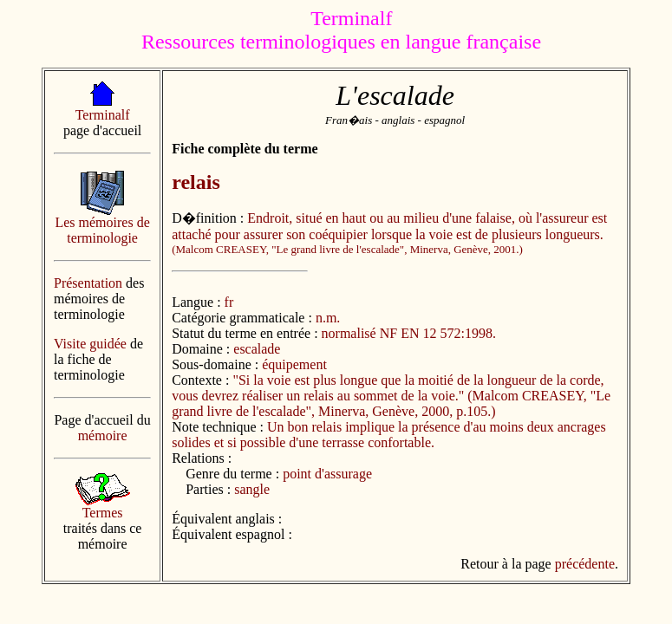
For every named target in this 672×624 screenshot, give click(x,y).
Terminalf (103, 115)
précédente (585, 564)
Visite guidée (90, 344)
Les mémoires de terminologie (102, 230)
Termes (103, 513)
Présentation (88, 283)
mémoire (103, 435)
